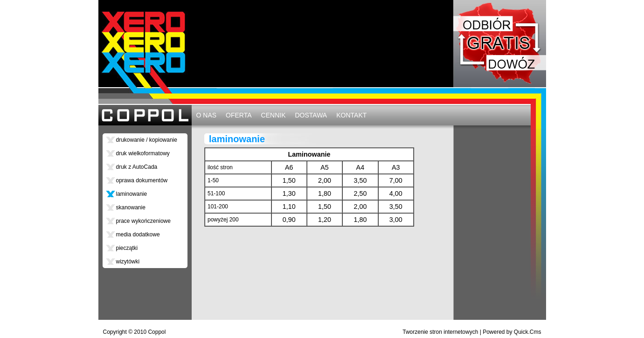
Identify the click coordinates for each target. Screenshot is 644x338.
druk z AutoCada (137, 167)
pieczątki (127, 248)
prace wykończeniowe (143, 221)
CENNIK (274, 115)
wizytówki (128, 262)
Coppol (157, 332)
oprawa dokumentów (142, 180)
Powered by (512, 332)
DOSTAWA (311, 115)
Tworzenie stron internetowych (440, 332)
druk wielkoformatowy (143, 153)
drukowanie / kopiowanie (147, 140)
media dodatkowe (138, 235)
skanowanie (131, 207)
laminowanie (132, 194)
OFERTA (239, 115)
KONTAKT (351, 115)
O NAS (207, 115)
